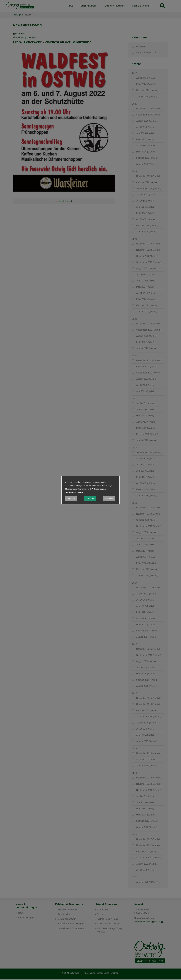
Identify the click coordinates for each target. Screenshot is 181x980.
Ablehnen (71, 498)
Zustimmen (90, 498)
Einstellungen (109, 498)
